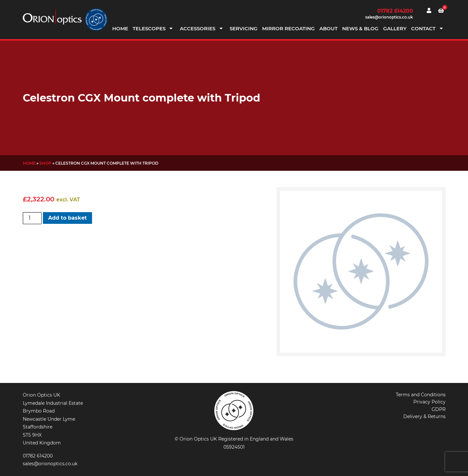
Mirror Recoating (288, 28)
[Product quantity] (32, 218)
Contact (423, 28)
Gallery (395, 28)
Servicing (244, 28)
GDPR (439, 409)
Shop (45, 163)
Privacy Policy (429, 402)
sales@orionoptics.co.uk (389, 17)
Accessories (198, 28)
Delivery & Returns (424, 416)
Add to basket (67, 218)
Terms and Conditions (421, 395)
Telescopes (149, 28)
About (328, 28)
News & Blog (360, 28)
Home (120, 28)
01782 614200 (395, 11)
